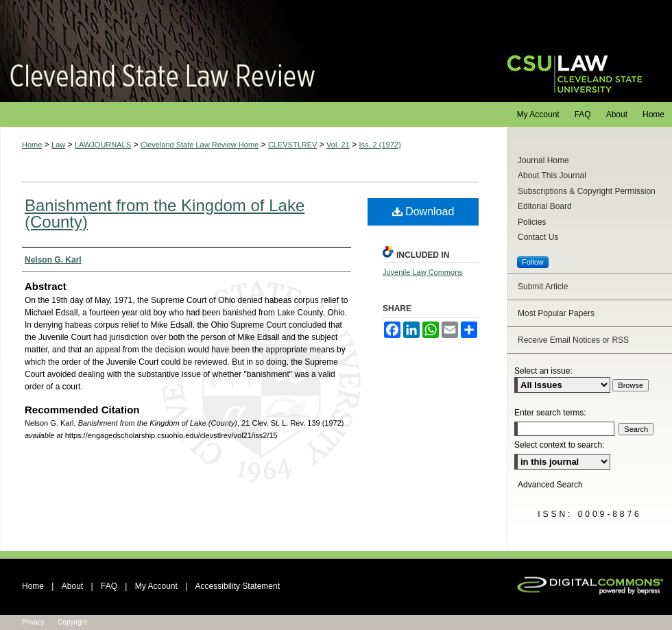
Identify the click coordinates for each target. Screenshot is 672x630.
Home (32, 145)
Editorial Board (545, 206)
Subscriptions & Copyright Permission (587, 191)
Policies (532, 222)
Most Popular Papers (556, 313)
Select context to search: (559, 445)
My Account (156, 586)
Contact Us (538, 237)
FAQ (109, 586)
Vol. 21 (338, 145)
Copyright (72, 622)
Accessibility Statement (238, 586)
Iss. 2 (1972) (380, 145)
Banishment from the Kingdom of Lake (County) (165, 214)
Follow (533, 262)
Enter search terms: (550, 413)
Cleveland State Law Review (240, 51)
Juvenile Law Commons (423, 272)
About (72, 586)
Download (423, 211)
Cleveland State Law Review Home (200, 145)
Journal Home (543, 160)
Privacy (33, 622)
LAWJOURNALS (103, 145)
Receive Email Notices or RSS (573, 340)
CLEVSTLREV (293, 145)
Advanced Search (550, 485)
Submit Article (543, 287)
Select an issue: (543, 371)
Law (58, 145)
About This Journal (552, 175)
